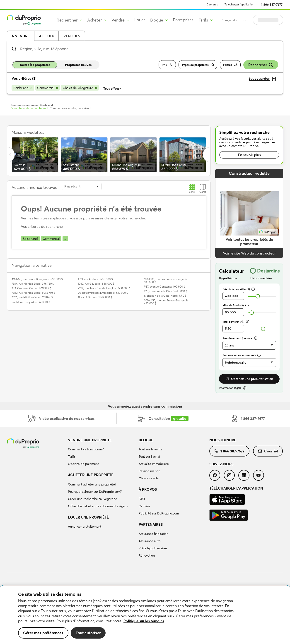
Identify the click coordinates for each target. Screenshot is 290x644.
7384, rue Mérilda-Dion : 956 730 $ (33, 284)
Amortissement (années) (240, 338)
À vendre (21, 36)
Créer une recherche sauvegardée (93, 499)
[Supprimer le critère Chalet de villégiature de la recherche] (80, 88)
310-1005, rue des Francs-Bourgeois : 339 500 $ (166, 281)
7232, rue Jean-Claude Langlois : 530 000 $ (104, 288)
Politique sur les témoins (144, 621)
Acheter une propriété (91, 475)
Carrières (212, 4)
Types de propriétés (198, 65)
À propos (148, 489)
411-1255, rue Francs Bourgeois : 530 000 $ (37, 279)
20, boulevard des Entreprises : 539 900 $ (103, 293)
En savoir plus (249, 155)
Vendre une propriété (90, 440)
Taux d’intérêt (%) (236, 322)
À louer (47, 36)
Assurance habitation (153, 534)
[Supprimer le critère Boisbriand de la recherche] (23, 88)
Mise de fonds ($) (236, 305)
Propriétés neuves (78, 65)
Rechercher (261, 65)
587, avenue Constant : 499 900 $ (165, 287)
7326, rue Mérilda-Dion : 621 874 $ (32, 297)
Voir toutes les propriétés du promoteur (249, 241)
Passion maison (149, 471)
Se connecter (268, 20)
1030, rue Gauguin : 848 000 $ (96, 284)
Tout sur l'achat (149, 457)
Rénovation (147, 555)
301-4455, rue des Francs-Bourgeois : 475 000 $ (167, 302)
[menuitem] (101, 453)
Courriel (268, 451)
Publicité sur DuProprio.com (159, 513)
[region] (145, 615)
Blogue (146, 440)
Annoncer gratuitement (85, 526)
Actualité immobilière (154, 464)
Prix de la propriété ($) (239, 289)
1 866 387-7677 (272, 5)
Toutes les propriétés (35, 65)
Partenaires (151, 524)
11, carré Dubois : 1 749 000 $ (95, 297)
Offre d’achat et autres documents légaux (98, 506)
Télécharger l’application (239, 4)
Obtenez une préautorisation (249, 379)
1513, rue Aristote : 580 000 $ (95, 279)
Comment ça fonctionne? (86, 449)
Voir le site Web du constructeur (249, 253)
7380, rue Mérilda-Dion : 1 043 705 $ (34, 293)
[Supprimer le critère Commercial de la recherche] (48, 88)
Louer (140, 20)
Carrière (144, 506)
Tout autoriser (88, 633)
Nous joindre (229, 20)
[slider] (258, 296)
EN (245, 20)
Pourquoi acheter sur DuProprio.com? (95, 492)
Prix (167, 65)
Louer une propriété (88, 517)
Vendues (72, 36)
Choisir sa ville (149, 478)
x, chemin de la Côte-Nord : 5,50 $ (165, 296)
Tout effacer (112, 89)
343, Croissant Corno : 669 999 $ (31, 288)
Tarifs (72, 457)
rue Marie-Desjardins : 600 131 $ (31, 302)
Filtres (230, 65)
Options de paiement (83, 464)
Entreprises (183, 20)
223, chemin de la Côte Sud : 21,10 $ (166, 291)
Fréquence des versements (242, 355)
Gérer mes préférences (43, 633)
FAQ (142, 499)
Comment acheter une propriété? (92, 484)
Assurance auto (150, 541)
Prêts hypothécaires (153, 548)
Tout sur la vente (151, 449)
